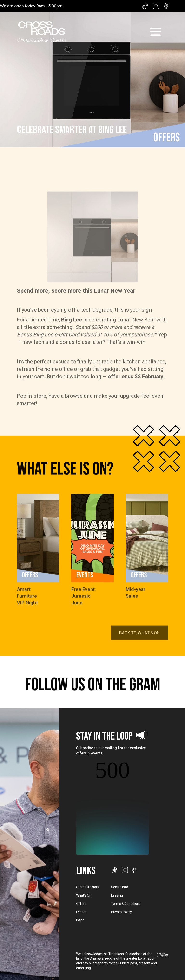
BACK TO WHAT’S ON (140, 646)
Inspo (80, 920)
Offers (81, 904)
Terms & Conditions (126, 904)
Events (81, 912)
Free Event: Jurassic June (84, 600)
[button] (155, 32)
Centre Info (120, 887)
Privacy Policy (121, 912)
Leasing (117, 895)
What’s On (84, 895)
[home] (42, 32)
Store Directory (88, 887)
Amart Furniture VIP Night (27, 600)
